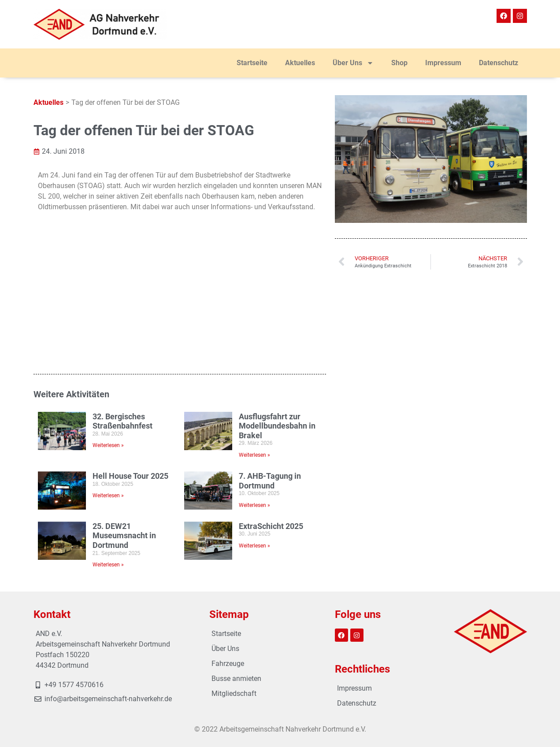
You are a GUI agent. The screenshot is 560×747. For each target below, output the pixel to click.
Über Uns (353, 63)
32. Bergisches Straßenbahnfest (122, 295)
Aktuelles (300, 63)
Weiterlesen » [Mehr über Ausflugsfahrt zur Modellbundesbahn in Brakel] (254, 329)
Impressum (443, 63)
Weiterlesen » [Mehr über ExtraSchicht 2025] (254, 420)
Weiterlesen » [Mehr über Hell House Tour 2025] (108, 370)
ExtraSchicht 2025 (271, 400)
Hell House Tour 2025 (130, 350)
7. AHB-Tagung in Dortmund (270, 355)
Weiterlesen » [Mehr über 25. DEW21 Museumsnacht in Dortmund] (108, 439)
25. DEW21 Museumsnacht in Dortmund (124, 410)
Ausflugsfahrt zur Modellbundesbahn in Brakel (277, 300)
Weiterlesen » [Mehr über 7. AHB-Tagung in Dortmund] (254, 379)
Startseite (252, 63)
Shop (399, 63)
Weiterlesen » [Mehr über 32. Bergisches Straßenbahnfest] (108, 319)
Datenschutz (499, 63)
